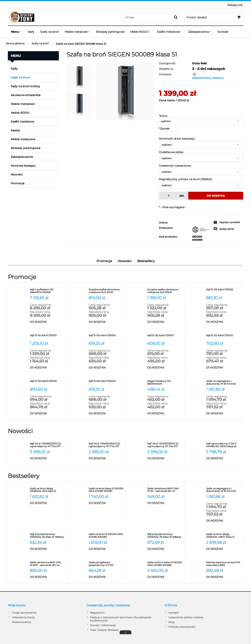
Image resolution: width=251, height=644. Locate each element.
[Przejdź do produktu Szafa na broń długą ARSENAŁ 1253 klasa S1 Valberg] (47, 490)
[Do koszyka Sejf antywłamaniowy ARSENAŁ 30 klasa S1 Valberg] (47, 549)
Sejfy (14, 69)
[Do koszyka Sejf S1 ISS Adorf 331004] (106, 413)
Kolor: (163, 116)
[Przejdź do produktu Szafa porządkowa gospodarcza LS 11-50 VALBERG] (106, 564)
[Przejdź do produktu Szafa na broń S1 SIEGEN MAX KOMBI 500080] (106, 536)
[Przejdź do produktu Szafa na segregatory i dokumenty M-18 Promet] (224, 382)
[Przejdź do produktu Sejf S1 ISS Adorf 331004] (106, 382)
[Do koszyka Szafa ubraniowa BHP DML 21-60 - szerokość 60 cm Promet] (165, 503)
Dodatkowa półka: (171, 152)
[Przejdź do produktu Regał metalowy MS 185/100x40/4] (165, 382)
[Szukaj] (176, 17)
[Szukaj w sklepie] (147, 17)
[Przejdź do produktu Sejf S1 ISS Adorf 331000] (106, 337)
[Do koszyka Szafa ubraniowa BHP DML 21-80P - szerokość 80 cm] (47, 577)
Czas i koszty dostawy (104, 630)
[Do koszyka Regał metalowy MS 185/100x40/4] (165, 413)
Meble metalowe (23, 104)
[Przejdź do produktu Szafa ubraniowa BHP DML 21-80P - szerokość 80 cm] (47, 564)
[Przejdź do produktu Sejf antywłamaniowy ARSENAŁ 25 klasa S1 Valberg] (165, 536)
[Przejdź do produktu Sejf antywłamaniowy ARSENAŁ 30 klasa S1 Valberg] (47, 536)
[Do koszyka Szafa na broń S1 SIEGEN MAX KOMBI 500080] (106, 549)
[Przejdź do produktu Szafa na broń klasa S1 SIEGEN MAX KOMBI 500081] (106, 490)
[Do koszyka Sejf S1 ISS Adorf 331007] (47, 368)
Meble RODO (20, 113)
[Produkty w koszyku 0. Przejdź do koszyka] (214, 17)
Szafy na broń (20, 77)
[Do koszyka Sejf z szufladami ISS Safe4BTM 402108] (47, 322)
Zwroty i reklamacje (103, 625)
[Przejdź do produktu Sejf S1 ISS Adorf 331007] (47, 337)
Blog (171, 622)
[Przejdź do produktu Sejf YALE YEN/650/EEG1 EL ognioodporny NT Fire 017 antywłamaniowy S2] (47, 445)
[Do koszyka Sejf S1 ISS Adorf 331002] (224, 368)
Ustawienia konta (23, 617)
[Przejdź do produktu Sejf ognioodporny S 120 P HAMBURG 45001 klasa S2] (224, 445)
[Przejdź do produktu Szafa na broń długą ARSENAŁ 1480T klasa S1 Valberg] (224, 536)
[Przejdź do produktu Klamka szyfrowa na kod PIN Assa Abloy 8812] (224, 564)
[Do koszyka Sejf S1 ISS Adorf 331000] (106, 368)
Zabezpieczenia (22, 157)
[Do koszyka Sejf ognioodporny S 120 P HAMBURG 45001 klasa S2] (224, 458)
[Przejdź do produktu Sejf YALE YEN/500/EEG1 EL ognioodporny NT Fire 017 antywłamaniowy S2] (106, 445)
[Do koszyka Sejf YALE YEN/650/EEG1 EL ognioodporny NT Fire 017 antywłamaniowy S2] (47, 458)
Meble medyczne (23, 139)
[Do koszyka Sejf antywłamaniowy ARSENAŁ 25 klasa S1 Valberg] (165, 549)
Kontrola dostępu (23, 166)
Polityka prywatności (182, 627)
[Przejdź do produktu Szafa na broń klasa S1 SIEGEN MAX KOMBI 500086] (165, 564)
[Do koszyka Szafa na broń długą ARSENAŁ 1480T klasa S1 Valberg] (224, 549)
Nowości (17, 174)
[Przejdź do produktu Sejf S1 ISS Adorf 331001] (165, 337)
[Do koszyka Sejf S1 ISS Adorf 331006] (224, 322)
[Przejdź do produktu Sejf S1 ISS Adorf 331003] (47, 382)
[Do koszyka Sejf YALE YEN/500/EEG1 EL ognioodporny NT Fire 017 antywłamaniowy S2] (106, 458)
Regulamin (97, 613)
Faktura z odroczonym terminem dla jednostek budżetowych (121, 619)
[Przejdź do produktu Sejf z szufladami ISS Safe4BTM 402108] (47, 291)
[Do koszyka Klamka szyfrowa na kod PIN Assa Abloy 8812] (224, 577)
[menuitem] (16, 32)
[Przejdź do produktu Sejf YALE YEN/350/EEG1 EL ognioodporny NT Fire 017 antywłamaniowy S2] (165, 445)
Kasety (15, 130)
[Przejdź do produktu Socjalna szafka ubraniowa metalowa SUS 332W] (165, 291)
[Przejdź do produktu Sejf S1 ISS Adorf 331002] (224, 337)
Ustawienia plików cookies (186, 617)
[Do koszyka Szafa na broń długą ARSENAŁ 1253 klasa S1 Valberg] (47, 503)
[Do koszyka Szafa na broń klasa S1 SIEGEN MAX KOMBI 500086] (165, 577)
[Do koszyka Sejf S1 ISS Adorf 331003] (47, 413)
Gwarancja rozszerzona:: (175, 166)
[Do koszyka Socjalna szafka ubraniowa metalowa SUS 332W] (165, 322)
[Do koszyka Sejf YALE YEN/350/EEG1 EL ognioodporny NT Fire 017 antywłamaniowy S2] (165, 458)
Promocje (18, 183)
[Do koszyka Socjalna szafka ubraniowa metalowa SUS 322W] (106, 322)
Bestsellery (146, 261)
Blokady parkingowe (26, 148)
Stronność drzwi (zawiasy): (177, 139)
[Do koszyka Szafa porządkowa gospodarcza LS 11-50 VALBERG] (106, 577)
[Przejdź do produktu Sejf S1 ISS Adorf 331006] (224, 291)
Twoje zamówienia (24, 613)
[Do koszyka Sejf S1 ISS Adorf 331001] (165, 368)
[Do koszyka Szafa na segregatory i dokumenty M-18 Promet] (224, 413)
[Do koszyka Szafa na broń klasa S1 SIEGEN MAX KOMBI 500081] (106, 503)
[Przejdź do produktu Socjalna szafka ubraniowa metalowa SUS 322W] (106, 291)
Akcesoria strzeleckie (26, 95)
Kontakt (174, 613)
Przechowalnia (21, 622)
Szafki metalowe (22, 122)
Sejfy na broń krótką (25, 86)
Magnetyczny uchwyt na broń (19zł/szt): (186, 179)
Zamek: (164, 129)
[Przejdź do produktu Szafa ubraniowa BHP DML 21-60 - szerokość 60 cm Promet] (165, 490)
